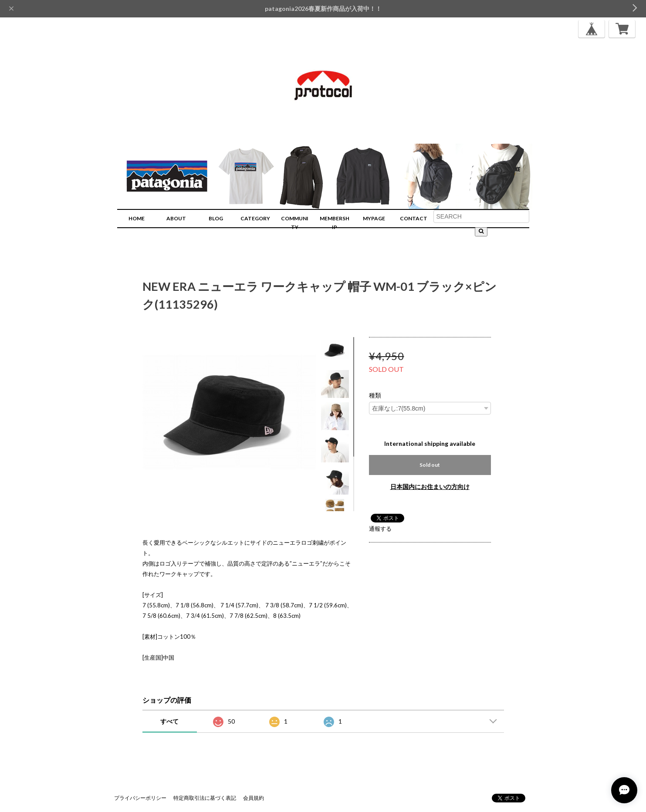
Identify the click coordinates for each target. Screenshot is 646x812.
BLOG (216, 218)
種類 (375, 395)
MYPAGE (374, 218)
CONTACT (414, 218)
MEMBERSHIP (335, 223)
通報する (380, 529)
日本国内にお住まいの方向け (430, 487)
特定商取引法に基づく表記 (205, 798)
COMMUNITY (295, 223)
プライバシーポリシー (140, 798)
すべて (169, 721)
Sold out (430, 465)
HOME (137, 218)
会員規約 (254, 798)
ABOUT (176, 218)
